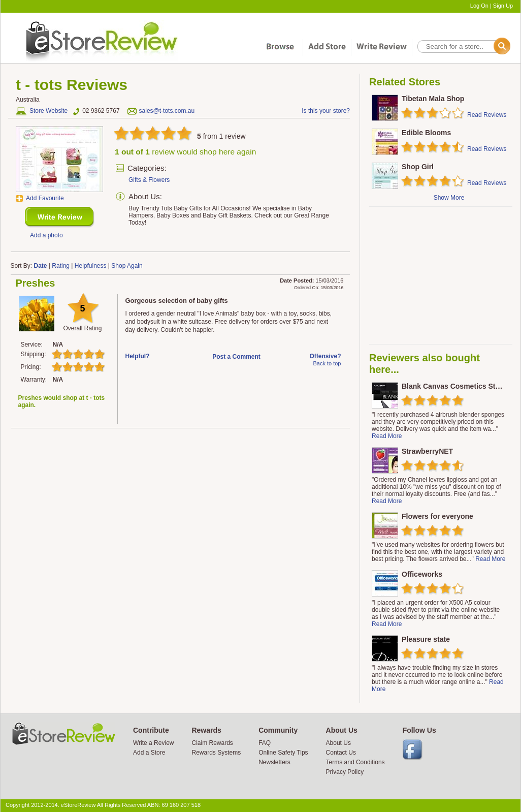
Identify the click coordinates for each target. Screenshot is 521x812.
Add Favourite (45, 198)
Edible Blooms (426, 133)
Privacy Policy (345, 772)
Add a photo (46, 235)
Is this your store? (326, 111)
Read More (387, 436)
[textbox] (463, 46)
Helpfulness (91, 266)
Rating (61, 266)
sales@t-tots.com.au (167, 111)
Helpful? (138, 356)
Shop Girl (418, 167)
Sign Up (503, 6)
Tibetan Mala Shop (433, 99)
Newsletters (274, 762)
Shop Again (127, 266)
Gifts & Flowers (149, 180)
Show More (449, 198)
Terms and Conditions (355, 762)
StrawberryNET (427, 451)
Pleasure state (426, 639)
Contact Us (341, 753)
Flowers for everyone (437, 516)
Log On (479, 6)
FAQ (265, 743)
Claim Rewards (212, 743)
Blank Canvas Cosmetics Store (454, 386)
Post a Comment (236, 357)
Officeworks (422, 574)
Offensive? (325, 356)
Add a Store (149, 753)
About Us (338, 743)
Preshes (36, 283)
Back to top (327, 363)
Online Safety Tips (283, 753)
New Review (60, 217)
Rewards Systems (216, 753)
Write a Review (153, 743)
